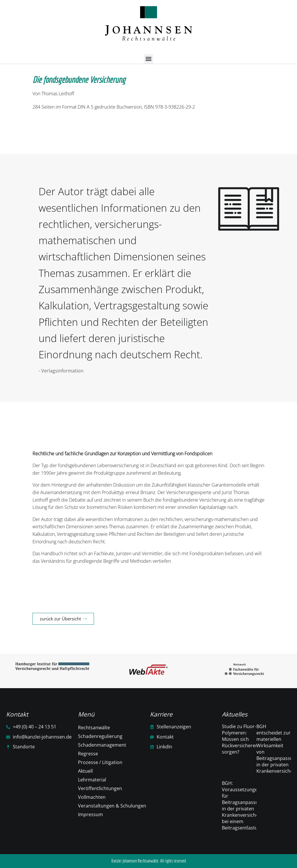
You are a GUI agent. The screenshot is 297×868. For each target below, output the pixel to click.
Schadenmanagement (102, 745)
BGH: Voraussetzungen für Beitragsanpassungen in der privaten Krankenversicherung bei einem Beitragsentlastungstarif (248, 805)
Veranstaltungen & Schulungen (112, 806)
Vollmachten (92, 797)
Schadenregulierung (100, 736)
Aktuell (85, 771)
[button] (149, 59)
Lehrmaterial (92, 780)
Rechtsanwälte (94, 728)
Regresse (88, 754)
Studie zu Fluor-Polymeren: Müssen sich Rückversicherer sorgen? (240, 739)
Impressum (90, 814)
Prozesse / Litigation (100, 762)
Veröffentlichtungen (100, 788)
